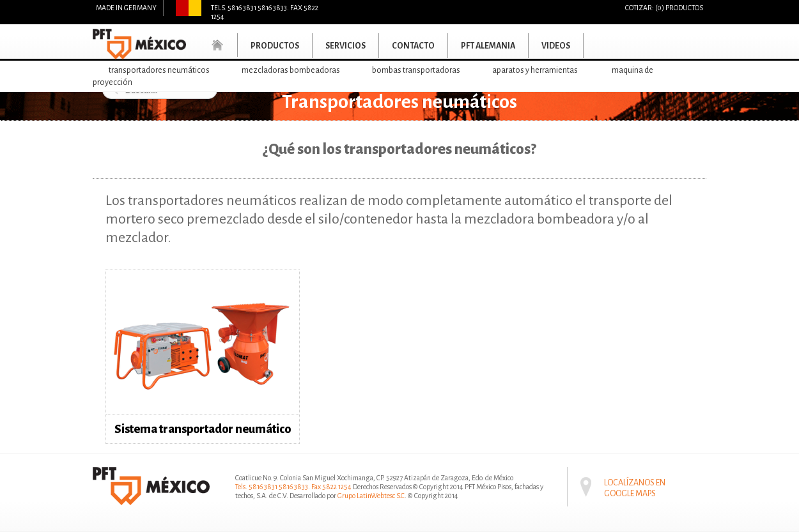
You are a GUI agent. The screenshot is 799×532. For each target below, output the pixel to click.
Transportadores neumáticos (159, 70)
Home (218, 45)
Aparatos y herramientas (535, 70)
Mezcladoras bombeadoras (291, 70)
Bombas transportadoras (416, 70)
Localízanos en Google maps (635, 479)
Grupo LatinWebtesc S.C (371, 496)
